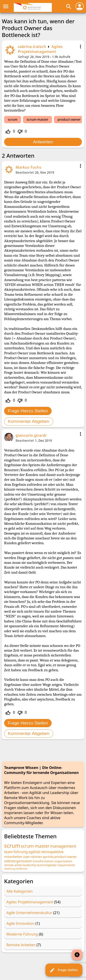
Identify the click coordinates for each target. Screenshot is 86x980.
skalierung (10, 869)
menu (6, 6)
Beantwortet (25, 172)
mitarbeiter (13, 857)
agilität (34, 852)
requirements (66, 865)
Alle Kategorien (20, 891)
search (69, 7)
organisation (63, 861)
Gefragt (24, 57)
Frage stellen (64, 970)
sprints (48, 857)
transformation (43, 861)
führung (21, 852)
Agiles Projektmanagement (40, 49)
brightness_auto (77, 955)
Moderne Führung (22, 934)
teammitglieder (47, 865)
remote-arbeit (13, 865)
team (9, 852)
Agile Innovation (21, 923)
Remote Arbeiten (21, 945)
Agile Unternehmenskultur (29, 913)
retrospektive (52, 852)
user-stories (32, 857)
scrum (13, 119)
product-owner (69, 119)
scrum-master (37, 119)
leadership (29, 865)
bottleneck (22, 869)
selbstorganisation (18, 861)
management (63, 846)
